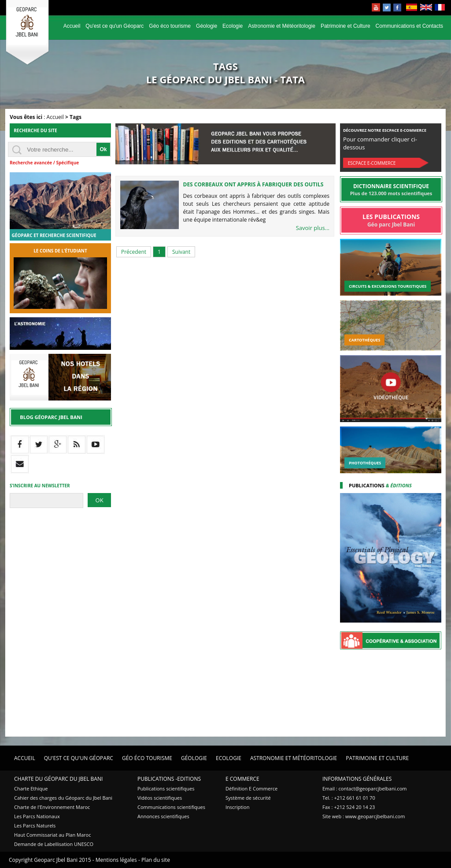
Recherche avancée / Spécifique (44, 163)
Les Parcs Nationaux (37, 816)
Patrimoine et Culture (346, 26)
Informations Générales (357, 779)
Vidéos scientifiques (160, 798)
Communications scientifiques (171, 807)
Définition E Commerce (251, 788)
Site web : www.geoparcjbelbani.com (364, 816)
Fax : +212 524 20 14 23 (349, 807)
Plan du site (156, 860)
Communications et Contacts (409, 26)
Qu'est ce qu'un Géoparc (115, 26)
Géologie (207, 26)
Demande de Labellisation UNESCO (54, 844)
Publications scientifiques (166, 788)
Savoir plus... (313, 228)
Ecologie (233, 26)
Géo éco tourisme (170, 26)
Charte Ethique (31, 788)
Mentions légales (116, 860)
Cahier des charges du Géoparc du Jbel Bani (63, 798)
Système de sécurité (248, 798)
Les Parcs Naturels (35, 825)
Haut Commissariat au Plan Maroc (52, 835)
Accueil (72, 26)
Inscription (237, 807)
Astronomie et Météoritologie (282, 26)
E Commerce (242, 779)
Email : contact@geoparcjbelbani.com (364, 788)
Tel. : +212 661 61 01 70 (349, 798)
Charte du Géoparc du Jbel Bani (58, 779)
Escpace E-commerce (372, 163)
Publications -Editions (169, 779)
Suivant (181, 252)
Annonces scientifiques (163, 816)
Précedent (134, 252)
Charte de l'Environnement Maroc (52, 807)
